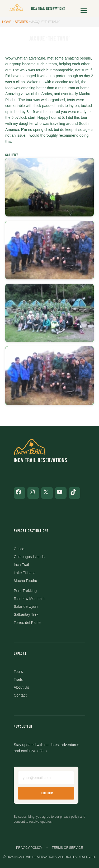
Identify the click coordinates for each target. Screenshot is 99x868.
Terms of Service (67, 848)
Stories (21, 22)
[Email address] (46, 778)
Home (7, 22)
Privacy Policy (29, 848)
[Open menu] (84, 9)
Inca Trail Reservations (48, 9)
